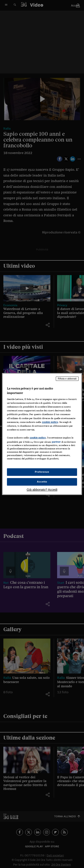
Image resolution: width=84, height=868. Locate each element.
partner (56, 442)
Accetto (42, 482)
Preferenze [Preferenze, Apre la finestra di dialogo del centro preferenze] (42, 472)
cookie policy (50, 422)
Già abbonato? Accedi (42, 490)
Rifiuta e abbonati (67, 379)
